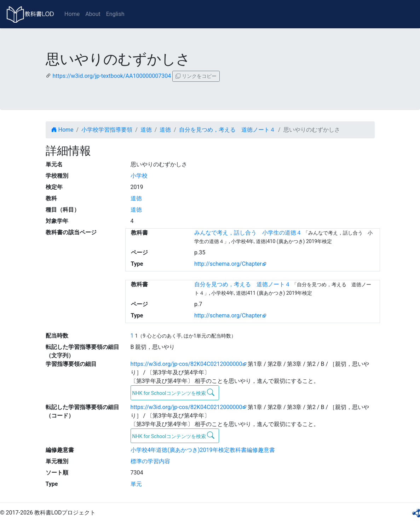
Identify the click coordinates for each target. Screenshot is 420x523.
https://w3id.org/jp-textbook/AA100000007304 (112, 76)
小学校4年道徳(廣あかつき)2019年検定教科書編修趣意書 (203, 450)
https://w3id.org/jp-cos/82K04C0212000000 (186, 364)
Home (72, 14)
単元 (136, 484)
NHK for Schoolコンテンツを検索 (174, 392)
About (93, 14)
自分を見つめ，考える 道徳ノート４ (227, 130)
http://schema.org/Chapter (228, 264)
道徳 (146, 130)
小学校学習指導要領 (107, 130)
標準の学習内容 (150, 461)
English (115, 14)
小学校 (139, 176)
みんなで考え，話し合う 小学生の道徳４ (248, 233)
